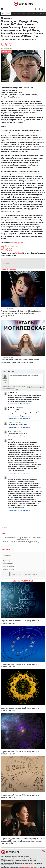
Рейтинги (35, 14)
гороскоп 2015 (11, 538)
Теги (4, 534)
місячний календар (23, 540)
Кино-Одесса (18, 243)
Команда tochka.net (9, 569)
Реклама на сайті (8, 564)
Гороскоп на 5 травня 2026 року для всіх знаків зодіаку (20, 796)
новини (8, 263)
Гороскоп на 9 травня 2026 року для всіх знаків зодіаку (20, 622)
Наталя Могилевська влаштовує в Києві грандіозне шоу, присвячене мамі (20, 361)
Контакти (6, 558)
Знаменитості (6, 14)
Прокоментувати (13, 404)
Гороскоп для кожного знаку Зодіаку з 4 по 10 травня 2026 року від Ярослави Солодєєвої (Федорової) (23, 841)
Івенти (29, 14)
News (13, 14)
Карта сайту (7, 561)
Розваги (42, 14)
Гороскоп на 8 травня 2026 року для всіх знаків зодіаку (20, 665)
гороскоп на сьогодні (30, 538)
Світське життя (21, 14)
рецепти (41, 542)
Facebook (18, 253)
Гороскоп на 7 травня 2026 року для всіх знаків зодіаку (20, 709)
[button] (39, 9)
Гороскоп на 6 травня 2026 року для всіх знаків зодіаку (20, 753)
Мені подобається (25, 404)
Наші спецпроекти (8, 566)
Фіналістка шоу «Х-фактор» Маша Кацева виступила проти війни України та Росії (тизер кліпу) (21, 313)
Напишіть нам (7, 555)
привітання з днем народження (21, 542)
